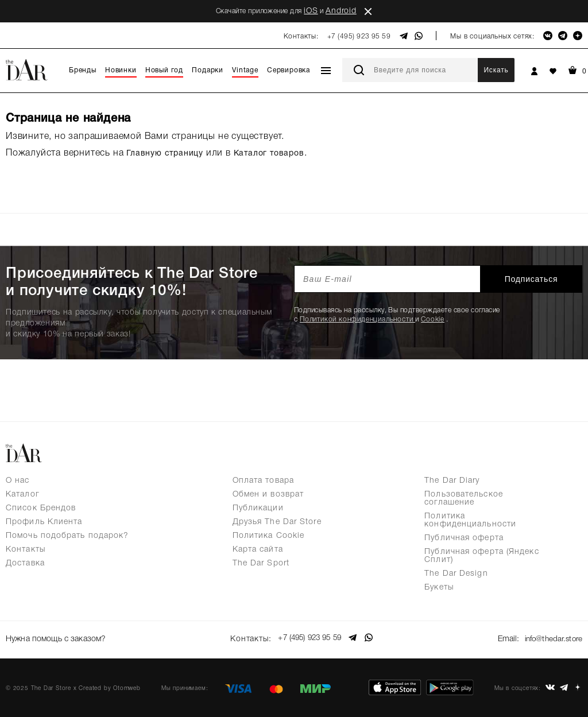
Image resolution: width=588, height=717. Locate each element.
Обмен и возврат (268, 495)
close (368, 11)
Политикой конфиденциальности (357, 319)
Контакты (26, 550)
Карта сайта (258, 550)
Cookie (433, 319)
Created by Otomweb (109, 686)
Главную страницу (165, 154)
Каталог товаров (269, 154)
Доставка (25, 563)
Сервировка (289, 70)
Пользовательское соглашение (464, 499)
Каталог (23, 495)
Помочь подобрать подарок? (67, 536)
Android (341, 11)
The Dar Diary (452, 481)
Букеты (439, 588)
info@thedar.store (552, 638)
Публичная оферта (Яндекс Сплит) (481, 556)
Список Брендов (41, 508)
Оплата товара (263, 481)
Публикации (258, 508)
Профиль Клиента (44, 522)
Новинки (121, 70)
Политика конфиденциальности (470, 520)
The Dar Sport (261, 563)
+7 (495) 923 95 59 (359, 36)
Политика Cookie (269, 536)
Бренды (83, 70)
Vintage (245, 70)
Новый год (164, 70)
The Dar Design (456, 574)
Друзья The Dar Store (277, 522)
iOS (311, 11)
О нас (18, 481)
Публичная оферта (464, 538)
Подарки (208, 70)
